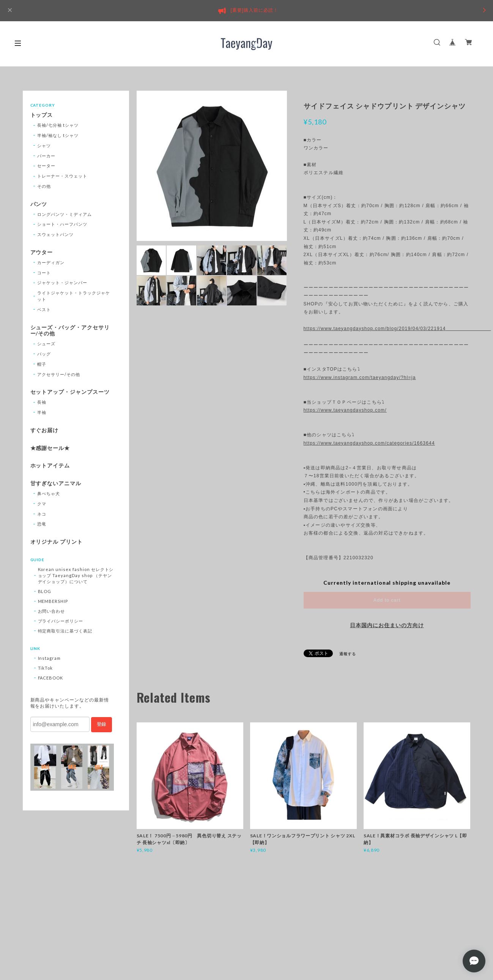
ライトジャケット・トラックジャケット (73, 296)
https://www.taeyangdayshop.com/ (345, 410)
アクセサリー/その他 (59, 374)
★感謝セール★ (50, 448)
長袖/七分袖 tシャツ (58, 125)
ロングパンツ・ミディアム (65, 214)
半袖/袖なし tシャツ (58, 135)
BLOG (45, 591)
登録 (101, 724)
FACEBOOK (51, 678)
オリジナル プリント (57, 542)
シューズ (46, 344)
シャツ (44, 146)
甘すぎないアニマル (56, 483)
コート (44, 273)
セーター (46, 166)
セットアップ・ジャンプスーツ (70, 392)
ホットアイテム (50, 466)
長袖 (42, 402)
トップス (42, 115)
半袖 (42, 412)
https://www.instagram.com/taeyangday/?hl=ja (360, 378)
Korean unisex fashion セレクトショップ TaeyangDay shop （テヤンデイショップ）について (76, 575)
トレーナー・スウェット (62, 176)
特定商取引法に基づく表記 (65, 631)
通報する (348, 654)
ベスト (44, 309)
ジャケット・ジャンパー (62, 282)
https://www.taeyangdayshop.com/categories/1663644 (369, 443)
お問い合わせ (52, 611)
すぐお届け (45, 430)
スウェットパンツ (55, 234)
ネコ (42, 514)
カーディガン (51, 262)
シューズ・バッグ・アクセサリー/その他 (70, 331)
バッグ (44, 354)
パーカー (46, 156)
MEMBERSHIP (53, 601)
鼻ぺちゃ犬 (49, 493)
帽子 (42, 364)
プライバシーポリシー (61, 621)
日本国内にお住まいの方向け (387, 625)
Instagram (50, 658)
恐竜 (42, 524)
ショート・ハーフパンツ (62, 224)
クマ (42, 504)
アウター (42, 252)
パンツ (39, 204)
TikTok (46, 668)
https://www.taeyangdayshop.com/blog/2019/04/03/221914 (387, 329)
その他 (44, 186)
